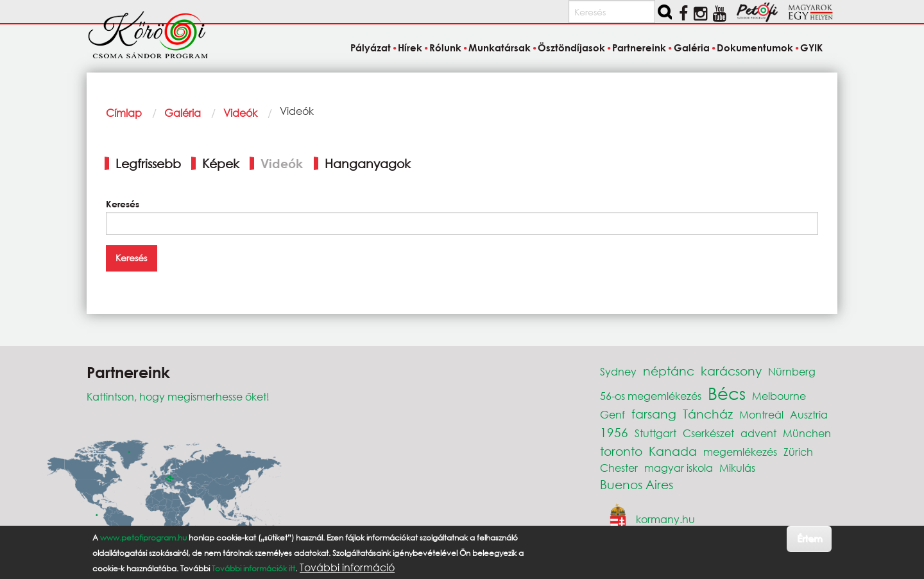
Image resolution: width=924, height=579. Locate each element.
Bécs (727, 393)
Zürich (798, 452)
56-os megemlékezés (651, 396)
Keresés (123, 204)
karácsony (731, 371)
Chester (619, 468)
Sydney (618, 371)
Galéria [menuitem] (692, 48)
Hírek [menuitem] (410, 48)
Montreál (761, 414)
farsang (654, 414)
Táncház (708, 414)
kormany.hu (665, 519)
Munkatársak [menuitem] (500, 48)
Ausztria (809, 414)
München (807, 433)
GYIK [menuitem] (811, 48)
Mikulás (737, 468)
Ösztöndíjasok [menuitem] (571, 48)
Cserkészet (708, 433)
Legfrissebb (148, 163)
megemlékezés (740, 452)
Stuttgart (655, 433)
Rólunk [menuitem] (445, 48)
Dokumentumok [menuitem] (755, 48)
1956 (614, 432)
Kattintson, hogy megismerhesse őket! (178, 396)
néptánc (669, 371)
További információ (347, 567)
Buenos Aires (637, 484)
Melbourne (779, 396)
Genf (612, 414)
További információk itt (253, 568)
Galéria (183, 113)
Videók (240, 113)
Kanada (673, 451)
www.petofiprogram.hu (143, 538)
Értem (809, 538)
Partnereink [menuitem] (639, 48)
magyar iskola (679, 468)
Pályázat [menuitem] (371, 48)
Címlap (124, 113)
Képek (221, 163)
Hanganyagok (368, 163)
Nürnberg (792, 371)
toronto (621, 451)
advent (758, 433)
